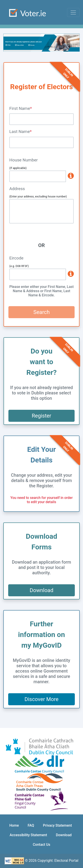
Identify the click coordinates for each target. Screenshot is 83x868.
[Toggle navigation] (73, 12)
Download (41, 590)
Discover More (42, 699)
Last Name (20, 132)
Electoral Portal (66, 861)
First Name (20, 108)
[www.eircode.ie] (70, 274)
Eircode (16, 258)
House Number (24, 160)
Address (17, 189)
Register (42, 416)
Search (42, 312)
